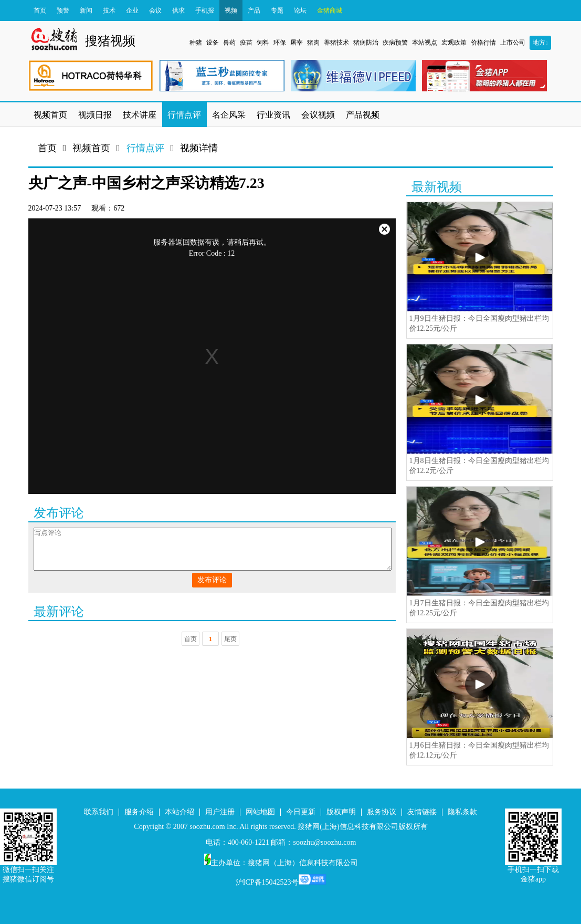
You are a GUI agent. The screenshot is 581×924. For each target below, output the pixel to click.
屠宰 (297, 43)
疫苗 (246, 43)
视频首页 (91, 148)
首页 (40, 10)
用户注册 (220, 812)
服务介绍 (139, 812)
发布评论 (212, 580)
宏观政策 (454, 43)
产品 (254, 10)
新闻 (86, 10)
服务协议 (382, 812)
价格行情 (483, 43)
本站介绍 (179, 812)
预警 (63, 10)
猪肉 (313, 43)
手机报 (205, 10)
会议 (155, 10)
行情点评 (145, 148)
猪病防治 (366, 43)
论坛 (300, 10)
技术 (109, 10)
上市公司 (513, 43)
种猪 (196, 43)
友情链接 (422, 812)
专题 (277, 10)
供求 (178, 10)
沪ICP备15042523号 (267, 882)
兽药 (229, 43)
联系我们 (99, 812)
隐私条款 (462, 812)
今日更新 (301, 812)
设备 (213, 43)
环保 (280, 43)
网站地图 (260, 812)
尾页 (230, 639)
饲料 (263, 43)
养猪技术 (336, 43)
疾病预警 (395, 43)
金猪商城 (330, 10)
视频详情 (199, 148)
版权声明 (341, 812)
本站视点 (425, 43)
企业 (132, 10)
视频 (231, 10)
